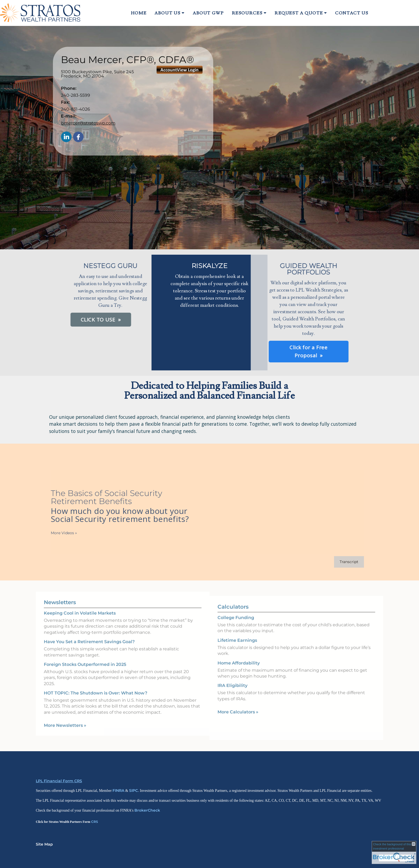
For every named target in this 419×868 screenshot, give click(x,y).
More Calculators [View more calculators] (238, 719)
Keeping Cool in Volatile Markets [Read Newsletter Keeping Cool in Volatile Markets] (80, 606)
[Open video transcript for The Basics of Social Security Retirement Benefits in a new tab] (342, 562)
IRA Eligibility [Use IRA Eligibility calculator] (232, 693)
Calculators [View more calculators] (233, 614)
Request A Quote (299, 13)
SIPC (133, 790)
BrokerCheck (147, 810)
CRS (95, 822)
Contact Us (352, 13)
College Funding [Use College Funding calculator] (236, 625)
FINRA (118, 790)
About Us (167, 13)
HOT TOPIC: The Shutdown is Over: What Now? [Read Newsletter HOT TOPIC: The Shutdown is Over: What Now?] (96, 686)
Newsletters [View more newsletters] (60, 595)
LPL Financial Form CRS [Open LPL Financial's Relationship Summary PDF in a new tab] (59, 781)
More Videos (56, 533)
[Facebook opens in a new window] (78, 137)
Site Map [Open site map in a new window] (44, 844)
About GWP (208, 13)
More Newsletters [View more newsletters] (65, 718)
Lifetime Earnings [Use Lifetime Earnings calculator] (237, 648)
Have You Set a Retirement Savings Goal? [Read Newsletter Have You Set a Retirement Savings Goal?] (89, 634)
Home (139, 13)
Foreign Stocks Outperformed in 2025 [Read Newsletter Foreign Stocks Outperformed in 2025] (85, 657)
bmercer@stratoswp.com (88, 123)
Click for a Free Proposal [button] (249, 351)
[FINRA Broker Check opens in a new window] (394, 852)
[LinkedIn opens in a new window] (66, 137)
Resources (247, 13)
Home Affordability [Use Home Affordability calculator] (239, 670)
